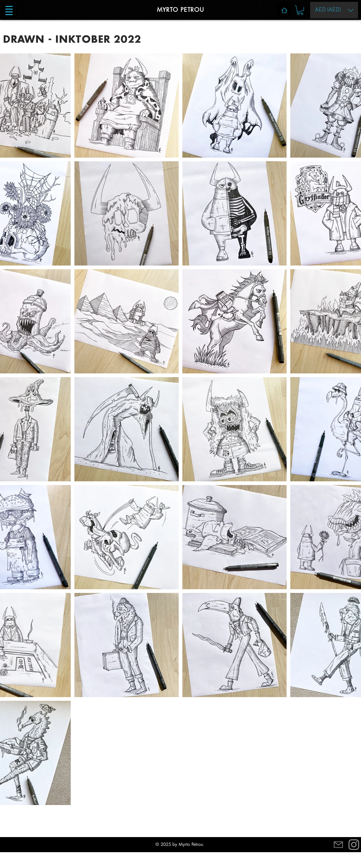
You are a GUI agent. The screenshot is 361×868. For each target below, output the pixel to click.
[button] (9, 10)
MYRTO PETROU (180, 10)
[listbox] (334, 10)
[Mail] (338, 845)
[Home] (284, 10)
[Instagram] (354, 845)
